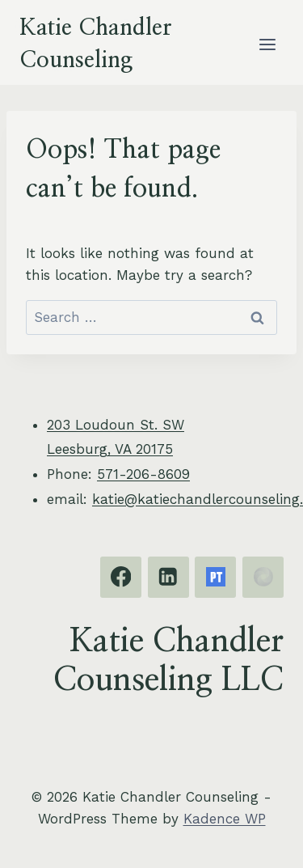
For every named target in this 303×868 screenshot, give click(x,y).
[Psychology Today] (215, 577)
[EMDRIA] (263, 577)
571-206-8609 (143, 474)
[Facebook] (121, 577)
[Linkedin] (168, 577)
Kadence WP (225, 819)
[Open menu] (267, 44)
